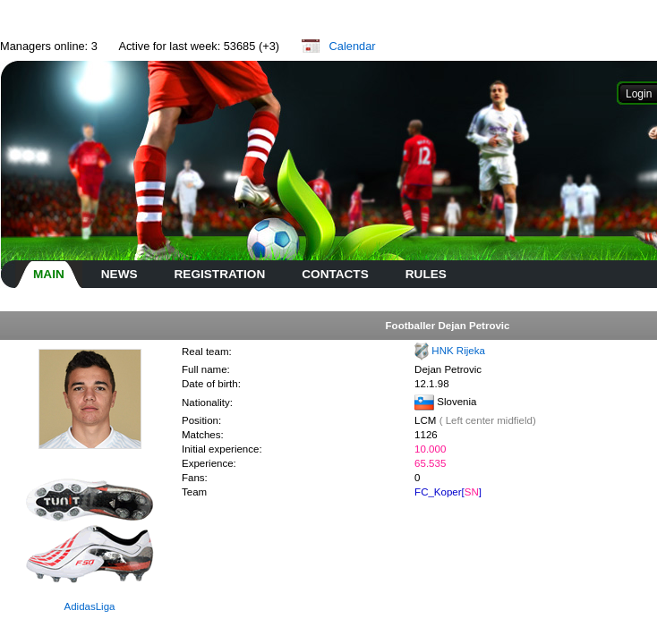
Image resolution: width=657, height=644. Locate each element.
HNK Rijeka (458, 351)
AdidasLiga (90, 606)
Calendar (353, 46)
